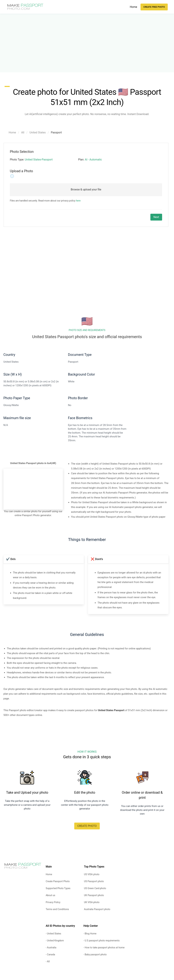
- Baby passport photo (95, 954)
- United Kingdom (55, 941)
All (23, 132)
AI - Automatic (93, 160)
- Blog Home (90, 934)
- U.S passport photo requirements (102, 941)
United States (38, 132)
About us (50, 895)
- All (48, 961)
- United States (53, 934)
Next (156, 217)
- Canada (50, 954)
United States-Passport (39, 160)
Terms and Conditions (57, 909)
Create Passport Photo (58, 881)
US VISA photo (92, 874)
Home (133, 7)
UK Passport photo (94, 895)
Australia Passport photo (97, 909)
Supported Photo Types (58, 888)
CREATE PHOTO (87, 826)
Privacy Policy (53, 902)
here (78, 201)
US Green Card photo (95, 888)
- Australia (51, 947)
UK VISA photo (92, 902)
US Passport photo (94, 881)
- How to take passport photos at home (104, 947)
